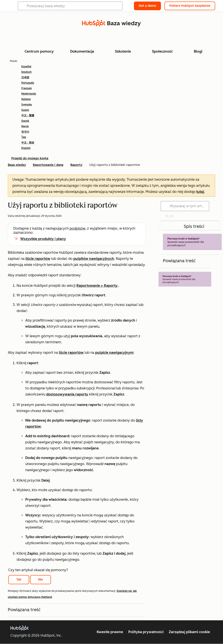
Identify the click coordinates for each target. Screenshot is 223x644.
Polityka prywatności (146, 632)
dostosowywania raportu (67, 394)
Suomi (25, 110)
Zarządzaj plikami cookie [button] (189, 632)
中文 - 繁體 (28, 115)
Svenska (27, 105)
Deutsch (26, 72)
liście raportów (38, 259)
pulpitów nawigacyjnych (94, 259)
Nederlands (29, 94)
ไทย (24, 137)
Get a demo (147, 6)
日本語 (25, 77)
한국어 (25, 132)
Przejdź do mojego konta (30, 158)
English (26, 148)
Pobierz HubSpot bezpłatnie (190, 6)
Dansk (25, 121)
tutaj (200, 192)
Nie (41, 580)
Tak (19, 580)
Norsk (25, 126)
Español (26, 67)
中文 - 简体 (28, 143)
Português (28, 83)
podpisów (77, 228)
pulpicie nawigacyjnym (114, 353)
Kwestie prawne (110, 632)
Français (27, 88)
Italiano (26, 99)
